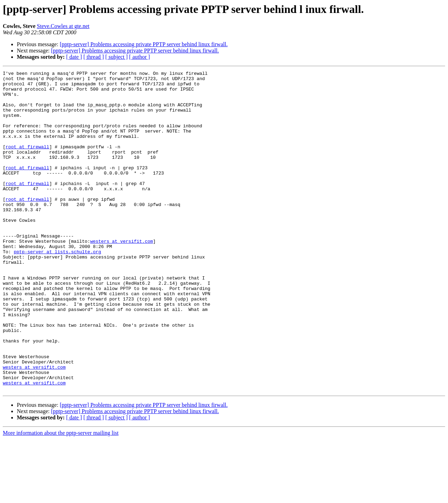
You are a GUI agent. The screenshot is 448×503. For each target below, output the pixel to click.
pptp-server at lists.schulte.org (57, 288)
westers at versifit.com (122, 276)
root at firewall (27, 162)
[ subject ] (117, 57)
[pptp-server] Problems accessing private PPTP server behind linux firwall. (144, 44)
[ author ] (140, 57)
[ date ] (74, 57)
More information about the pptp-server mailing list (61, 497)
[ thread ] (94, 57)
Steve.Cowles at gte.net (63, 26)
